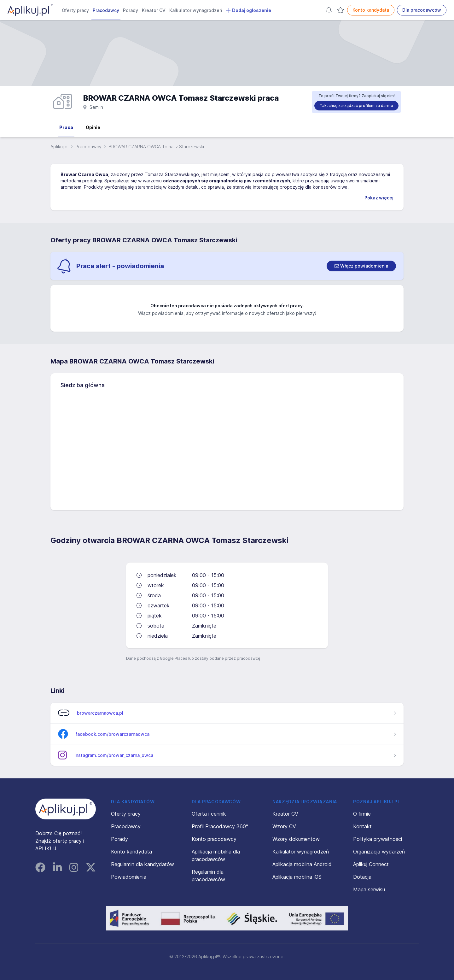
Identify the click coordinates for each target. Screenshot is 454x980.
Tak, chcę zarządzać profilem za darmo (356, 106)
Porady (131, 10)
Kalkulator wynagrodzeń (196, 10)
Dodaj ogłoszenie (248, 10)
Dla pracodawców (422, 10)
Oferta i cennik (209, 814)
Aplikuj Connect (371, 864)
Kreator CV (154, 10)
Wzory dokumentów (296, 839)
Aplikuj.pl (59, 147)
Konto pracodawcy (214, 839)
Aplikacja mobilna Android (302, 864)
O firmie (362, 814)
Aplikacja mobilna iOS (297, 877)
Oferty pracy (75, 10)
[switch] (361, 266)
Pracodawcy (106, 10)
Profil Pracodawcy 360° (220, 826)
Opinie (93, 127)
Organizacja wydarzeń (379, 852)
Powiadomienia (129, 877)
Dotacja (362, 877)
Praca (66, 127)
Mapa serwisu (369, 889)
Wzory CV (284, 826)
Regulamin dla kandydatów (143, 864)
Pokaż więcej (379, 198)
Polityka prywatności (378, 839)
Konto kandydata (371, 10)
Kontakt (362, 826)
